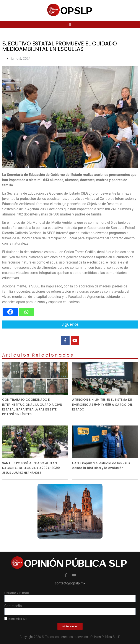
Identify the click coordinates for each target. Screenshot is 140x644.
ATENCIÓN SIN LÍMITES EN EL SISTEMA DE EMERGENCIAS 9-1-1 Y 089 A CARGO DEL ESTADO (102, 404)
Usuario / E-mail (17, 593)
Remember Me (16, 619)
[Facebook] (10, 312)
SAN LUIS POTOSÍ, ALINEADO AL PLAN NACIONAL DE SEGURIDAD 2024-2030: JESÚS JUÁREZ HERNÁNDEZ (31, 468)
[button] (70, 24)
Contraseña (13, 606)
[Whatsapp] (26, 312)
